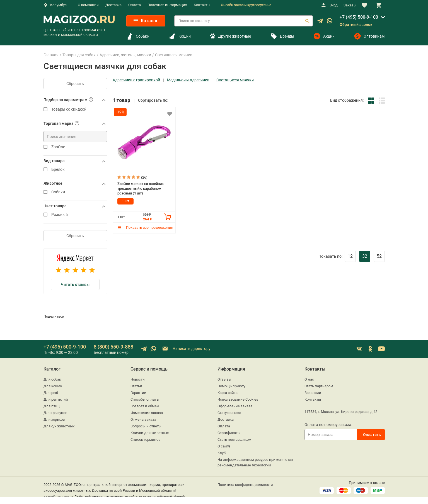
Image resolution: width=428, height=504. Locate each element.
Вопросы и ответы (146, 426)
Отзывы (224, 379)
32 (365, 256)
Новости (138, 379)
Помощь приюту (231, 386)
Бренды (282, 36)
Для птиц (52, 406)
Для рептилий (56, 399)
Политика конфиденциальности (245, 485)
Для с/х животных (59, 426)
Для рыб (51, 393)
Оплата (135, 5)
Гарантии (138, 393)
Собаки (138, 36)
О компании (88, 5)
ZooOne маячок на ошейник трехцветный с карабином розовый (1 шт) (141, 188)
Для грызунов (55, 413)
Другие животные (231, 36)
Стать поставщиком (234, 440)
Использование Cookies (238, 399)
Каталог (146, 21)
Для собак (52, 379)
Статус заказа (229, 413)
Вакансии (313, 393)
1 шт (125, 201)
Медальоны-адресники (188, 80)
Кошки (180, 36)
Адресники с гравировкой (136, 80)
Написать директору (186, 349)
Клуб (222, 453)
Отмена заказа (143, 419)
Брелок (75, 170)
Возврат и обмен (145, 406)
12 (350, 256)
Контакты (202, 5)
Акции (324, 36)
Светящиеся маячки (235, 80)
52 (379, 256)
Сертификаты (229, 433)
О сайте (224, 446)
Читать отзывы (75, 284)
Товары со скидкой (75, 109)
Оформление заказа (235, 406)
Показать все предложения (145, 227)
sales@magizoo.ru (58, 496)
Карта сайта (228, 393)
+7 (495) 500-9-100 (359, 17)
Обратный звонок (356, 25)
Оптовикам (369, 36)
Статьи (136, 386)
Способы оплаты (145, 399)
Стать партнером (319, 386)
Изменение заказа (147, 413)
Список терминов (145, 440)
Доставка (113, 5)
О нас (309, 379)
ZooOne (75, 147)
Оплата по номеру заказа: (328, 425)
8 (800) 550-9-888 (113, 347)
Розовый (75, 215)
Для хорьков (54, 419)
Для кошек (53, 386)
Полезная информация (167, 5)
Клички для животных (150, 433)
